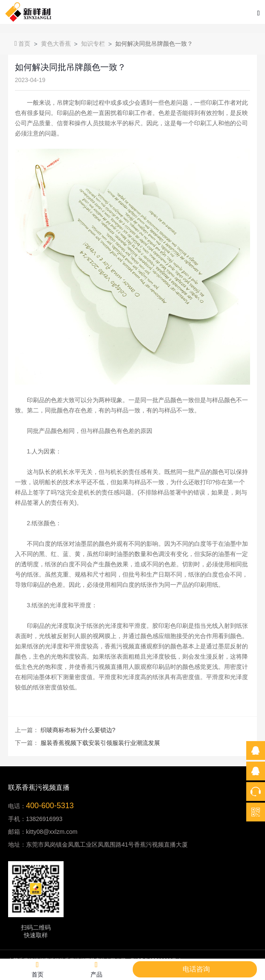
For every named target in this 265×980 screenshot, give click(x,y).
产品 (96, 969)
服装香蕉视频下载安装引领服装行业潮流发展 (100, 743)
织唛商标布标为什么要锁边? (78, 730)
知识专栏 (93, 44)
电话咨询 (196, 969)
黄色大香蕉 (56, 44)
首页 (23, 43)
